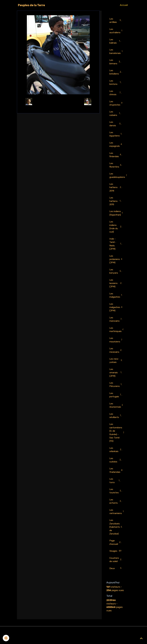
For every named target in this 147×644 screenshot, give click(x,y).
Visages (116, 560)
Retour (58, 101)
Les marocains (117, 324)
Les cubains (116, 115)
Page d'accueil (117, 551)
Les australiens (117, 31)
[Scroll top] (141, 638)
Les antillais (116, 20)
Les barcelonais (117, 52)
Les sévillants (117, 422)
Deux (116, 578)
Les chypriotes (117, 104)
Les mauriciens (117, 345)
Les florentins (116, 167)
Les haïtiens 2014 (116, 190)
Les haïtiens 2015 (116, 204)
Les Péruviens (117, 391)
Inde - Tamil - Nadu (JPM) (116, 248)
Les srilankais (116, 457)
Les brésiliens (116, 73)
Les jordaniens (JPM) (116, 263)
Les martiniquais (117, 335)
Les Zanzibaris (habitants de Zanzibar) (117, 536)
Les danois (116, 125)
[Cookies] (6, 638)
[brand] (31, 5)
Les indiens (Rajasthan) (117, 216)
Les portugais (116, 401)
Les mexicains (117, 356)
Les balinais (116, 41)
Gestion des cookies (74, 640)
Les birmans (116, 62)
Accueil (124, 5)
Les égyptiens (116, 136)
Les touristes (116, 499)
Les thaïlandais (117, 478)
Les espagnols (117, 146)
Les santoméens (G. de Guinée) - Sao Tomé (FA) (117, 440)
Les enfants (116, 510)
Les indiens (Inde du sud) (117, 230)
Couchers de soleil (116, 569)
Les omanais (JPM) (116, 379)
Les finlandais (116, 157)
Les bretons (116, 83)
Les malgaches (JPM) (117, 312)
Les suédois (116, 468)
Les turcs (116, 489)
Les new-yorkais (116, 366)
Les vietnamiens (117, 520)
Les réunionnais (117, 412)
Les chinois (116, 94)
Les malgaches (117, 300)
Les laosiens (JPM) (116, 288)
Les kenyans (116, 276)
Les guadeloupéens (117, 178)
